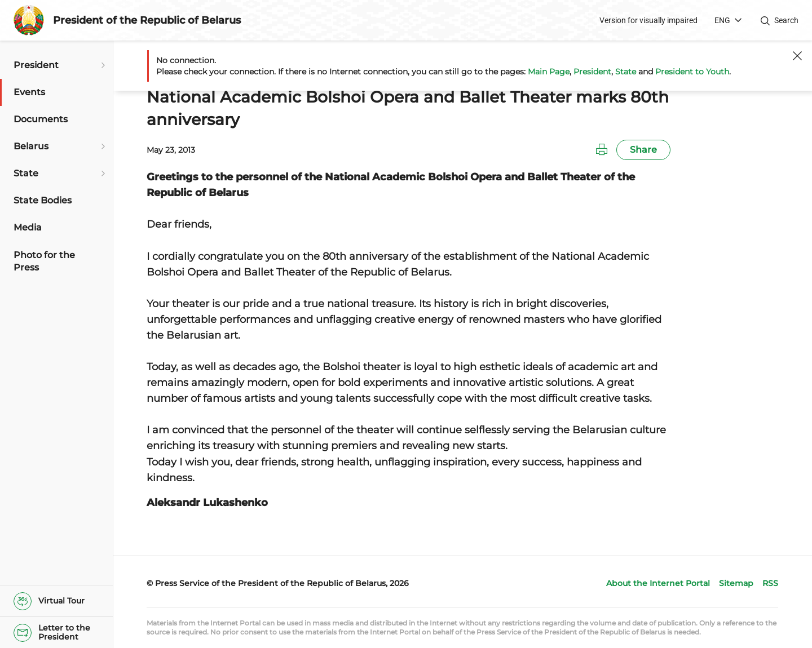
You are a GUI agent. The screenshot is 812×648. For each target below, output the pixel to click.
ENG (722, 20)
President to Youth (692, 72)
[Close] (797, 56)
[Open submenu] (101, 65)
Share (643, 150)
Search (786, 20)
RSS (770, 583)
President (592, 72)
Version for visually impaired (648, 20)
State (626, 72)
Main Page (549, 72)
